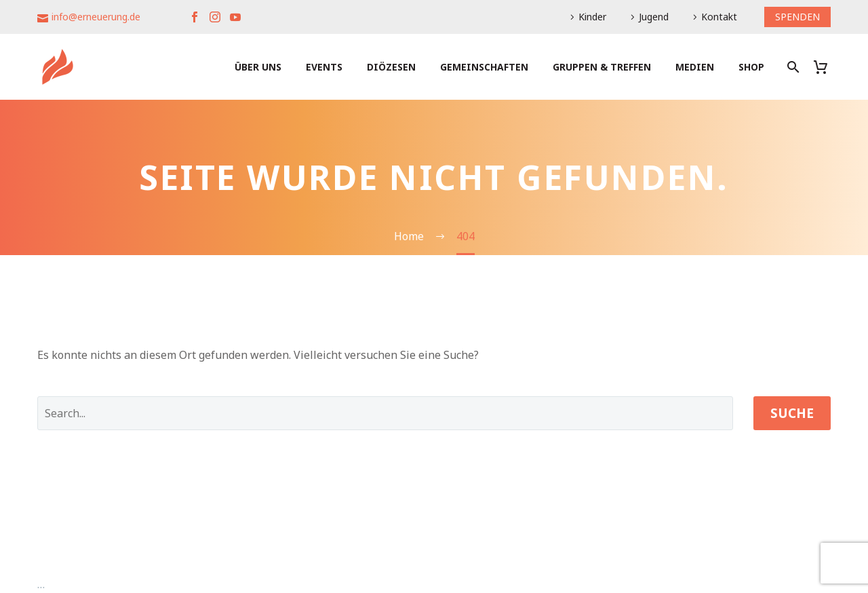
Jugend (654, 17)
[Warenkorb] (826, 67)
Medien (695, 67)
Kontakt (719, 17)
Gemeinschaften (484, 67)
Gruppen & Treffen (602, 67)
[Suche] (792, 67)
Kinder (592, 17)
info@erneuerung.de (96, 17)
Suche (792, 413)
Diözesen (391, 67)
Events (324, 67)
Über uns (258, 67)
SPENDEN (797, 17)
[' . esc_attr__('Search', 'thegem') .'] (385, 413)
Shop (751, 67)
